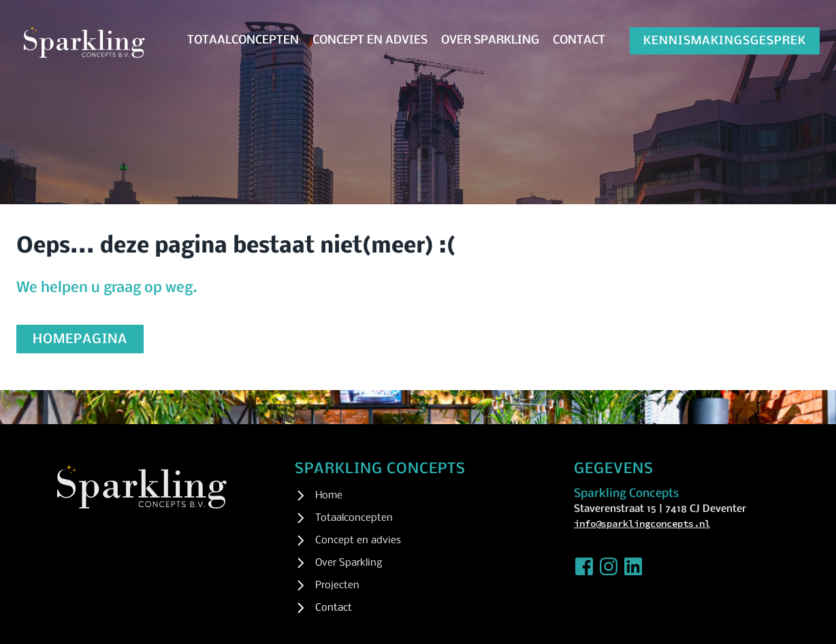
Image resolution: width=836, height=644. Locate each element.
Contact (579, 41)
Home (329, 496)
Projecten (337, 585)
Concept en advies (370, 41)
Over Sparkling (490, 41)
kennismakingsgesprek (725, 41)
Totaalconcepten (243, 41)
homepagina (80, 340)
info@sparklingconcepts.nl (642, 524)
